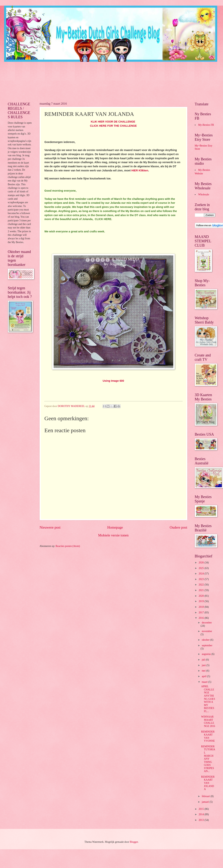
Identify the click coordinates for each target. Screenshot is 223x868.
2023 (202, 579)
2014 (202, 814)
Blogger (134, 842)
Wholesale (204, 195)
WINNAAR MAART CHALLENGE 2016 (208, 721)
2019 (202, 601)
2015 (202, 809)
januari (206, 802)
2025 (202, 568)
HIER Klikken (140, 170)
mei (204, 671)
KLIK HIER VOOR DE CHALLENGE (113, 122)
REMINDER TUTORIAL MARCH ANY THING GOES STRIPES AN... (208, 759)
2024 (202, 574)
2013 (202, 820)
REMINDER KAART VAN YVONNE (208, 736)
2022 (202, 585)
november (207, 631)
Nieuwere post (50, 527)
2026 (202, 563)
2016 (202, 618)
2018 (202, 607)
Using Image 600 (113, 381)
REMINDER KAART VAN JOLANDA (208, 783)
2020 (202, 596)
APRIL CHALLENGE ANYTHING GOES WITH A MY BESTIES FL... (208, 699)
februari (206, 796)
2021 (202, 590)
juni (204, 665)
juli (204, 660)
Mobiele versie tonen (113, 535)
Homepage (115, 527)
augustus (207, 654)
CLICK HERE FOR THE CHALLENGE (113, 126)
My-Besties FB (206, 125)
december (207, 623)
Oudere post (179, 527)
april (204, 676)
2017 (202, 613)
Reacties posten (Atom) (68, 546)
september (207, 645)
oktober (206, 640)
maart (205, 682)
